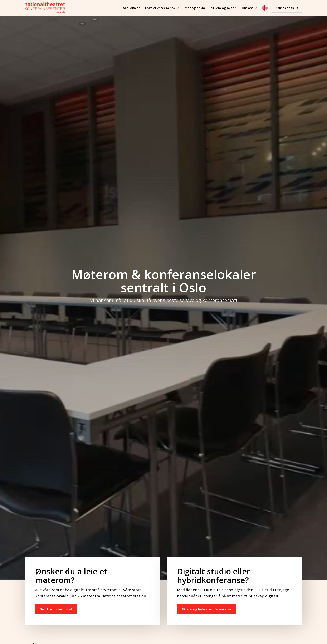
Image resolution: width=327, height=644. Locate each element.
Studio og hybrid (224, 8)
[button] (162, 8)
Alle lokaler (131, 8)
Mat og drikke (195, 8)
